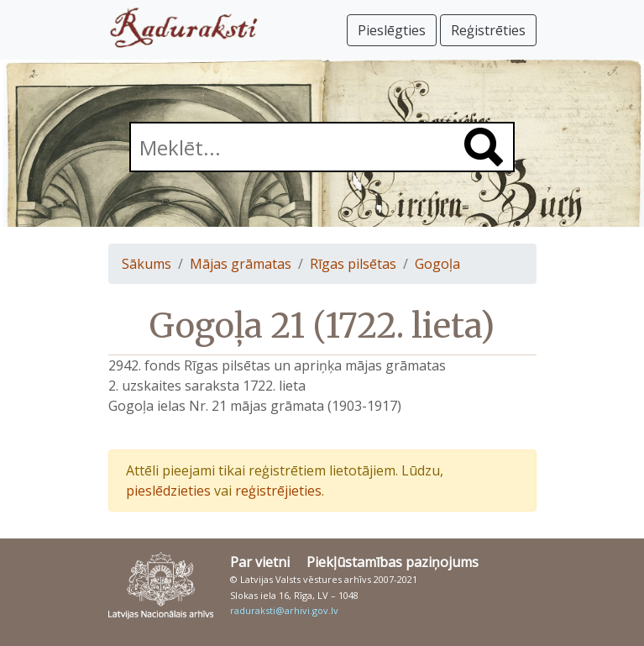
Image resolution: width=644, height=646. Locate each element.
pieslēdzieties (168, 491)
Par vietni (260, 562)
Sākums (147, 264)
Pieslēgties (392, 30)
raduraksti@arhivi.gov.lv (284, 610)
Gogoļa (437, 264)
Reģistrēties (488, 30)
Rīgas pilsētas (353, 264)
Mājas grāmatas (241, 264)
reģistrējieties (278, 491)
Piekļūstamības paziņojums (393, 562)
